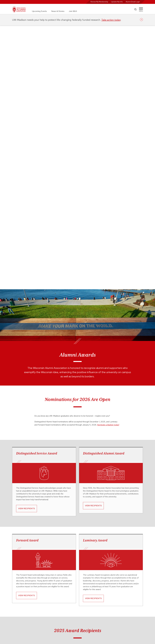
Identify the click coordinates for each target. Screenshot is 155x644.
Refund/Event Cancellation (112, 616)
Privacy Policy (106, 613)
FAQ (70, 607)
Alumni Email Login (133, 2)
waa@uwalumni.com (76, 623)
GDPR (103, 610)
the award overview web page (57, 549)
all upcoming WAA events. (82, 521)
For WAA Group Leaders (77, 605)
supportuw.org (30, 618)
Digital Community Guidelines (112, 605)
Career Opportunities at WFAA (79, 597)
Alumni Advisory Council (77, 594)
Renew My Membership (99, 2)
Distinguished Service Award (37, 189)
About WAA (72, 591)
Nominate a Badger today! (108, 161)
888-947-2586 (88, 620)
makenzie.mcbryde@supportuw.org (77, 562)
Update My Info (117, 2)
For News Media (74, 602)
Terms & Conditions (109, 618)
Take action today (111, 20)
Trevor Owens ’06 (62, 392)
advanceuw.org (30, 611)
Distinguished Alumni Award (104, 189)
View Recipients (27, 245)
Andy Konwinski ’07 (20, 392)
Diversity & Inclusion (76, 599)
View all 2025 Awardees (77, 477)
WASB (103, 594)
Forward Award (27, 276)
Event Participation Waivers (112, 608)
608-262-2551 (74, 620)
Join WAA (73, 11)
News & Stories (58, 11)
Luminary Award (95, 276)
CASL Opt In (106, 602)
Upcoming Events (39, 11)
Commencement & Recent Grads (114, 591)
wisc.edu (28, 605)
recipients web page (81, 553)
